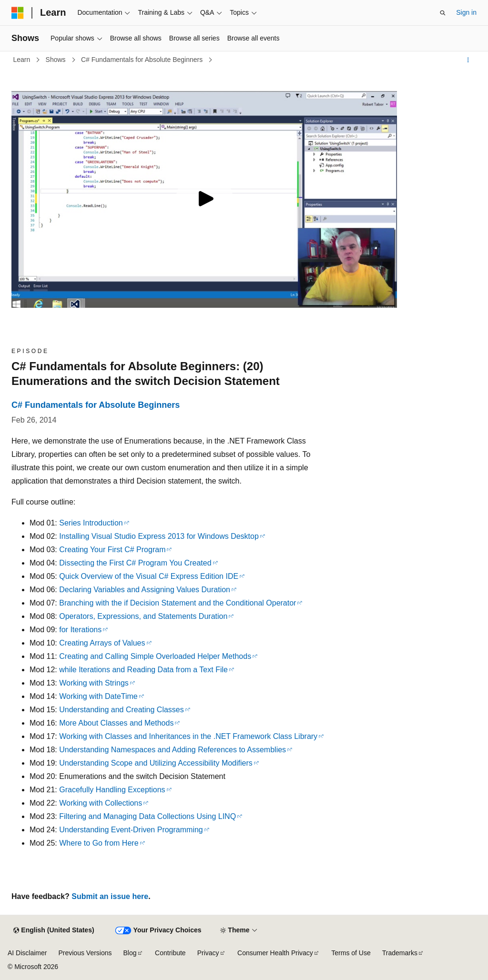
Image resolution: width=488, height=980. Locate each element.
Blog (130, 953)
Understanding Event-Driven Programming (131, 830)
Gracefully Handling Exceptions (112, 790)
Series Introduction (91, 523)
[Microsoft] (18, 13)
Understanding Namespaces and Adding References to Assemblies (173, 750)
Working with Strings (94, 683)
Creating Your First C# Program (112, 550)
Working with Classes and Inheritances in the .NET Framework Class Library (188, 736)
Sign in (466, 12)
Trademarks (400, 953)
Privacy (208, 953)
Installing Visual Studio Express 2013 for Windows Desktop (159, 536)
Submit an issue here (110, 896)
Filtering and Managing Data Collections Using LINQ (147, 816)
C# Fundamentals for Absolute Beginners (143, 60)
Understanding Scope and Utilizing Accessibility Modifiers (156, 763)
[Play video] (204, 200)
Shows (57, 60)
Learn (23, 60)
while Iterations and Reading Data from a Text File (143, 670)
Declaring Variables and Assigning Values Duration (145, 590)
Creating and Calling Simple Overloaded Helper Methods (155, 656)
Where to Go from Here (99, 843)
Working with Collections (101, 803)
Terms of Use (351, 953)
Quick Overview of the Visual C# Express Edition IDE (149, 576)
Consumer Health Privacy (275, 953)
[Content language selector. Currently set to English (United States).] (54, 930)
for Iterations (80, 630)
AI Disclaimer (27, 953)
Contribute (170, 953)
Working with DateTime (98, 696)
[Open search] (443, 13)
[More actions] (468, 60)
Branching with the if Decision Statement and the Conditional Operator (178, 603)
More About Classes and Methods (116, 723)
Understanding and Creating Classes (121, 710)
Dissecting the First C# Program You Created (135, 563)
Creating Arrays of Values (102, 643)
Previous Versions (85, 953)
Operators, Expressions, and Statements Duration (143, 616)
